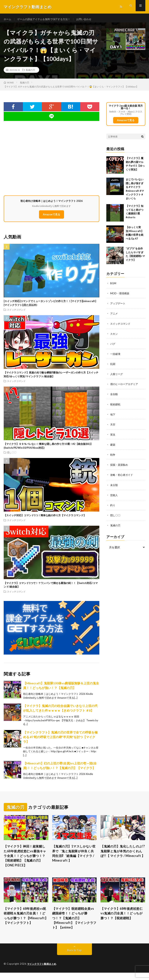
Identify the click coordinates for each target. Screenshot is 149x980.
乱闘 (113, 367)
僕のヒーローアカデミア (125, 387)
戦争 (113, 457)
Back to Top (75, 958)
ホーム (8, 19)
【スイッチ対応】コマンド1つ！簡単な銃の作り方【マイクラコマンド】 (45, 518)
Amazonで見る (52, 217)
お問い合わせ (89, 19)
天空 (113, 427)
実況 (113, 437)
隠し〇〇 (12, 455)
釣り (113, 507)
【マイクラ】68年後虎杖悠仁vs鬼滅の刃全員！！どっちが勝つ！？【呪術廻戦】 (122, 919)
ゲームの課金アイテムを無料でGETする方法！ (46, 19)
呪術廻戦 (116, 407)
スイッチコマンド (16, 312)
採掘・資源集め (120, 467)
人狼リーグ (117, 377)
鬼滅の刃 (30, 73)
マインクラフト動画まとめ (43, 971)
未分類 (114, 487)
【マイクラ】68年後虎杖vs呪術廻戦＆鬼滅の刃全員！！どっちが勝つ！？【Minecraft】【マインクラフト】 (26, 924)
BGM (113, 286)
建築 (113, 447)
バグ (113, 346)
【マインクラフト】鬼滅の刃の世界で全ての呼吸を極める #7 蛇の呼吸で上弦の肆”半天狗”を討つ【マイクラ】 (60, 740)
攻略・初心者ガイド (122, 477)
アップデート (118, 306)
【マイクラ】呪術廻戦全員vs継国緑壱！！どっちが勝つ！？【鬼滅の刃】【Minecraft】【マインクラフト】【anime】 (74, 924)
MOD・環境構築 (120, 296)
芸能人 (114, 497)
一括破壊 (116, 356)
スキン (114, 336)
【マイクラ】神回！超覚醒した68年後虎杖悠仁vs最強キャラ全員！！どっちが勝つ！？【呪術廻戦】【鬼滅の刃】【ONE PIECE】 (26, 860)
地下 (113, 417)
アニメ (114, 316)
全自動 (114, 397)
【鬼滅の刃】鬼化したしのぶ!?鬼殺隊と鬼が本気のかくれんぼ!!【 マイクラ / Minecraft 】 (122, 857)
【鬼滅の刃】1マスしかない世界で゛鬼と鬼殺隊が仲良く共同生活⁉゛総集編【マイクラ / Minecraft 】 (74, 857)
